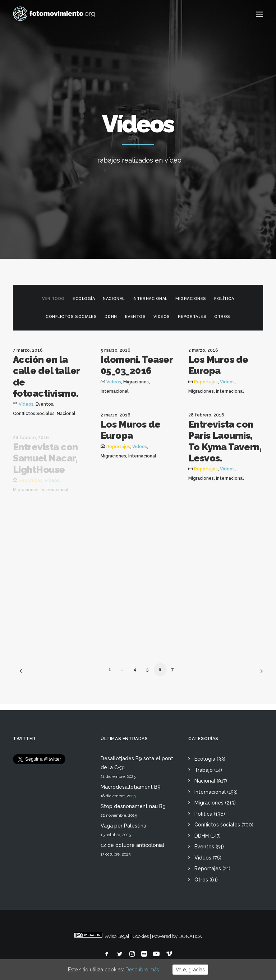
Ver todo (53, 299)
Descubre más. (143, 970)
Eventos (135, 317)
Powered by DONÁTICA (177, 936)
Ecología (84, 299)
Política (224, 299)
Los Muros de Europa (218, 365)
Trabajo (204, 770)
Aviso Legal (117, 936)
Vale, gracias (190, 970)
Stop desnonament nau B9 (133, 806)
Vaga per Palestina (123, 826)
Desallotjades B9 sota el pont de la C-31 (137, 763)
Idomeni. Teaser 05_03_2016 (137, 365)
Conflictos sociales (71, 317)
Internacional (150, 299)
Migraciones (191, 299)
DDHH (111, 317)
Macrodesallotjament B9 (131, 787)
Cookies (141, 936)
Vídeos (162, 317)
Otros (222, 317)
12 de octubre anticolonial (132, 845)
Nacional (114, 299)
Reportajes (192, 317)
